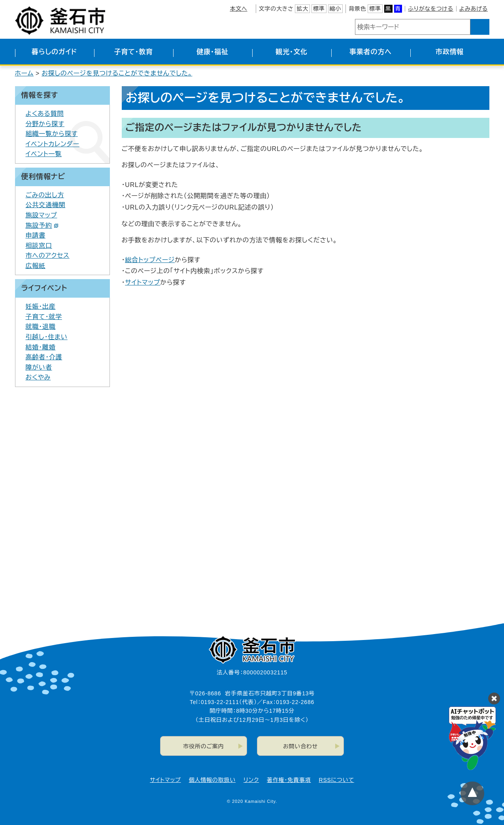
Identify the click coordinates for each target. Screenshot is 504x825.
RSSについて (337, 780)
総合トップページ (150, 260)
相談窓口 (39, 246)
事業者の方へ (371, 52)
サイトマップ (143, 282)
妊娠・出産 (41, 307)
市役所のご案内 (203, 746)
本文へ (238, 9)
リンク (251, 780)
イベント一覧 (44, 154)
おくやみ (38, 377)
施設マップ (42, 215)
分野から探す (45, 124)
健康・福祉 (212, 52)
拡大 (302, 9)
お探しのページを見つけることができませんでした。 (117, 73)
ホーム (25, 73)
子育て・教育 (133, 52)
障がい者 (39, 367)
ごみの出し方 (45, 195)
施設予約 (42, 226)
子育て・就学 (44, 317)
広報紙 (36, 266)
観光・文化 (292, 52)
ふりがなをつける (430, 9)
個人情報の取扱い (212, 780)
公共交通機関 (46, 205)
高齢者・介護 (44, 357)
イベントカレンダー (53, 144)
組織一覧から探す (52, 134)
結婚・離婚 (41, 347)
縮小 (336, 9)
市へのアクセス (48, 256)
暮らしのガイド (54, 52)
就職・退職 (41, 327)
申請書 (36, 235)
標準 (319, 9)
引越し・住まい (47, 337)
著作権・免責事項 (289, 780)
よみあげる (474, 9)
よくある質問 (45, 114)
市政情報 (450, 52)
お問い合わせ (300, 746)
